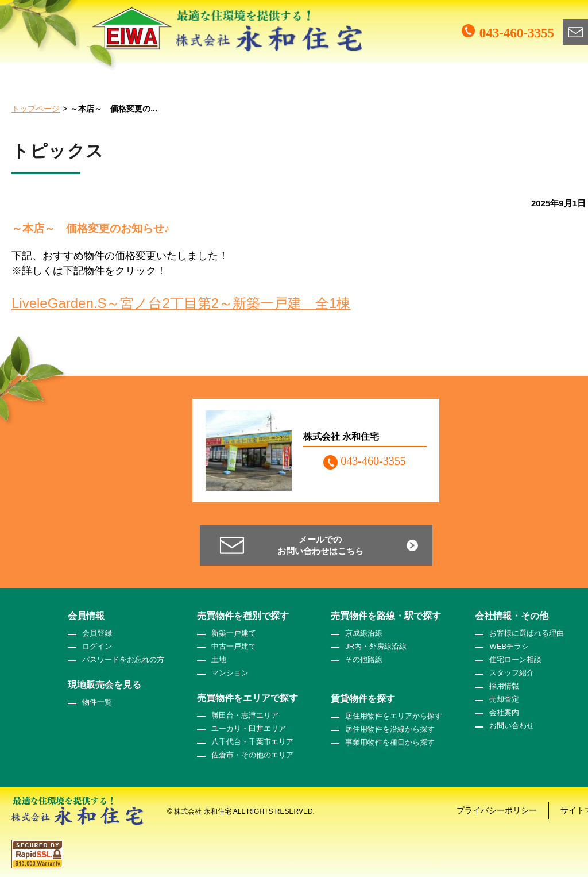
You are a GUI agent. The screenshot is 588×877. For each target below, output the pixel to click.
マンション (230, 673)
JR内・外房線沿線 (376, 646)
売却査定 (504, 699)
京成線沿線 (364, 633)
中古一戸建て (234, 646)
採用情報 (504, 686)
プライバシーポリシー (497, 810)
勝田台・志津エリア (245, 715)
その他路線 (364, 659)
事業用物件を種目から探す (390, 742)
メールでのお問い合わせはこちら (320, 545)
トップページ (36, 109)
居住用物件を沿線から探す (390, 729)
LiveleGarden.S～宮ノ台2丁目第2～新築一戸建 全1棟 (181, 303)
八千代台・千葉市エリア (252, 742)
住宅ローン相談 (515, 659)
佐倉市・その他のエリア (252, 755)
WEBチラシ (509, 646)
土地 (219, 659)
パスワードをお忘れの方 (123, 659)
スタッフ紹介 (512, 673)
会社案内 (504, 712)
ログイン (97, 646)
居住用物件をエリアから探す (394, 716)
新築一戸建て (234, 633)
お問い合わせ (512, 726)
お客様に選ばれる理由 (527, 633)
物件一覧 (97, 702)
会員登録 (97, 633)
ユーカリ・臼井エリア (249, 728)
